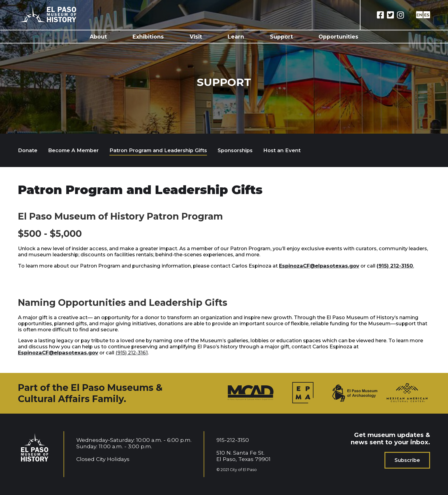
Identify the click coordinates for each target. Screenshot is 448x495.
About (98, 37)
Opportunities (338, 37)
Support (281, 37)
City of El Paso (243, 470)
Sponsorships (235, 150)
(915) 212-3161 (132, 353)
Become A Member (73, 150)
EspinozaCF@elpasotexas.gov (319, 266)
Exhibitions (148, 37)
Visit (196, 37)
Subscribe (407, 460)
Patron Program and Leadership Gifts (158, 150)
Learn (236, 37)
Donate (28, 150)
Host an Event (282, 150)
